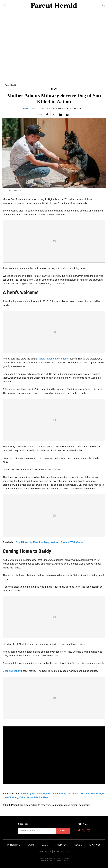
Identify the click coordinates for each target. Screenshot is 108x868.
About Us (45, 851)
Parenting (14, 845)
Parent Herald (10, 85)
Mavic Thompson (32, 108)
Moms (31, 845)
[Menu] (5, 5)
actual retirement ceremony (53, 359)
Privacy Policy (63, 861)
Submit (63, 831)
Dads (45, 845)
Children (61, 845)
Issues (78, 845)
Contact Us (62, 851)
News (54, 89)
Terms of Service (46, 861)
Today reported (59, 284)
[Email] (67, 115)
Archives (95, 845)
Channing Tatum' (12, 671)
